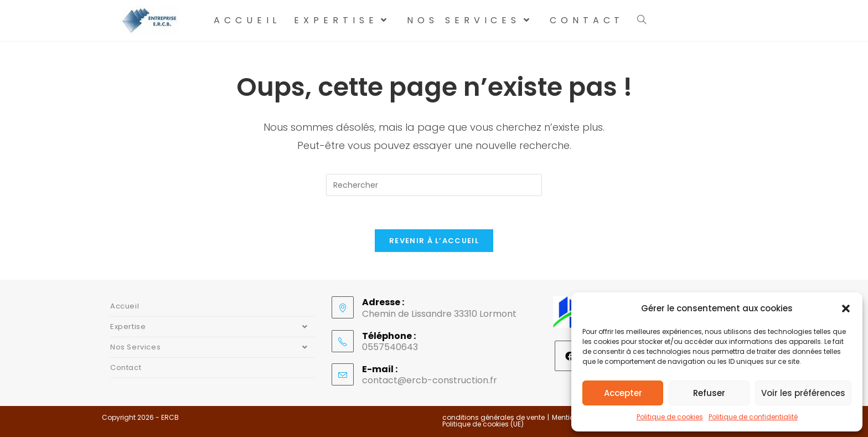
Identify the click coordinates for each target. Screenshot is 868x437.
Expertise (213, 327)
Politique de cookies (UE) (483, 424)
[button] (846, 309)
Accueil (125, 306)
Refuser (709, 393)
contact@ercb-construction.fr (430, 380)
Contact (126, 367)
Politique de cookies (670, 417)
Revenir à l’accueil (434, 241)
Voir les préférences (803, 393)
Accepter (623, 393)
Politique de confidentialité (753, 417)
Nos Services (213, 347)
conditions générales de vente (494, 417)
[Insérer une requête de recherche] (434, 185)
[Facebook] (570, 356)
